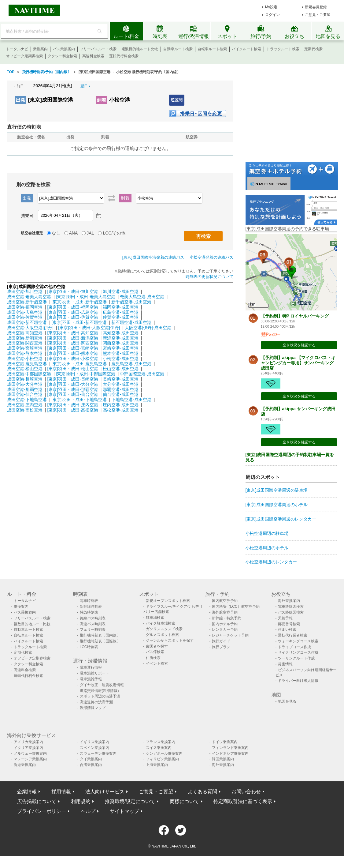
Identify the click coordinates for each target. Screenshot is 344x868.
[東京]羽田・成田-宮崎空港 (72, 348)
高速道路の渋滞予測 (96, 702)
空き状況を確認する (299, 345)
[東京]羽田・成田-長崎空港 (72, 379)
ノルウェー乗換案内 (30, 753)
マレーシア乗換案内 (30, 759)
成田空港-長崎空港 (25, 379)
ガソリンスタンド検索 (164, 629)
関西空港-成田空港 (121, 343)
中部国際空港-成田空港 (142, 374)
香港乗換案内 (25, 765)
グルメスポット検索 (162, 635)
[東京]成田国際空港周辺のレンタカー (281, 519)
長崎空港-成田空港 (121, 379)
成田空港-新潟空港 (25, 338)
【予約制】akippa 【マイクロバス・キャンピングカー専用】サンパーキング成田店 (298, 363)
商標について (184, 801)
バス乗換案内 (64, 49)
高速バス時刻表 (93, 624)
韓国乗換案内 (223, 759)
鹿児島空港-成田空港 (131, 364)
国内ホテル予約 (225, 624)
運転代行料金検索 (124, 56)
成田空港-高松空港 (25, 410)
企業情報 (27, 792)
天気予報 (285, 618)
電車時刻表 (89, 601)
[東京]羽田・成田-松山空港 (72, 369)
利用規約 (81, 801)
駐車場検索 (155, 618)
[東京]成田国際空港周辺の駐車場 (277, 490)
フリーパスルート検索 (98, 49)
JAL (90, 233)
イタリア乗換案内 (28, 748)
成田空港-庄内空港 (25, 405)
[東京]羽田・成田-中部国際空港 (85, 374)
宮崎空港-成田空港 (121, 348)
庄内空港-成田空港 (121, 405)
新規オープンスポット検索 (168, 601)
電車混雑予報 (91, 679)
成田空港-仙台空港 (25, 394)
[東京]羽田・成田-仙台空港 (72, 394)
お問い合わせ (246, 792)
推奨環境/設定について (130, 801)
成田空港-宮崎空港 (25, 348)
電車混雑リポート (94, 673)
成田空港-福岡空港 (25, 307)
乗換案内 (40, 49)
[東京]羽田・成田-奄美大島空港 (85, 297)
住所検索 (153, 658)
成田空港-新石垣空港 (27, 322)
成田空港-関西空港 (25, 343)
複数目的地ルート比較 (140, 49)
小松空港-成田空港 (121, 359)
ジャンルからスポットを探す (170, 641)
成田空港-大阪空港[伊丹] (30, 328)
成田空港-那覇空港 (25, 389)
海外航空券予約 (225, 612)
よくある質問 (202, 792)
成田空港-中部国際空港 (29, 374)
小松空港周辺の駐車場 (267, 533)
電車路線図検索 (291, 607)
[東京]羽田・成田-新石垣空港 (79, 322)
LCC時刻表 (89, 647)
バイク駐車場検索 (161, 623)
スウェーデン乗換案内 (98, 753)
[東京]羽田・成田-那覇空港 (72, 389)
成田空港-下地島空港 (27, 400)
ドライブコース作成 (294, 647)
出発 (20, 100)
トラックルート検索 (283, 49)
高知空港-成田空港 (121, 333)
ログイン (272, 15)
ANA (74, 233)
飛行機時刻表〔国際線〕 (100, 641)
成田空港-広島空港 (25, 312)
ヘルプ (88, 811)
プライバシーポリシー (42, 811)
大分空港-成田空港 (121, 384)
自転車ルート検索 (212, 49)
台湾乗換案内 (91, 765)
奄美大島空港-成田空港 (142, 297)
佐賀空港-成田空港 (121, 317)
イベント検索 (157, 663)
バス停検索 (155, 652)
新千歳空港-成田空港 (131, 302)
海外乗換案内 (289, 601)
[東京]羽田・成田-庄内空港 (72, 405)
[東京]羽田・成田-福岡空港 (72, 307)
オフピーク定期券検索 (24, 56)
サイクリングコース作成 (298, 652)
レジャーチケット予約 (230, 635)
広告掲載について (37, 801)
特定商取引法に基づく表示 (243, 801)
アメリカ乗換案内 (28, 742)
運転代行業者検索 (293, 635)
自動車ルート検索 (178, 49)
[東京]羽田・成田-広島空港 (72, 312)
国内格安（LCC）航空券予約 (236, 607)
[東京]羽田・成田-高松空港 (72, 410)
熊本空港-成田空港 (121, 353)
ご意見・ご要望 (318, 15)
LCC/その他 (114, 233)
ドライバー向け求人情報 (298, 681)
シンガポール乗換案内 (164, 753)
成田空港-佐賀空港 (25, 317)
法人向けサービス (105, 792)
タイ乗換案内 (91, 759)
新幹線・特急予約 (227, 618)
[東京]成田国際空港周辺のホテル (277, 505)
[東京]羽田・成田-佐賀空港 (72, 317)
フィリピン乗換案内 (162, 759)
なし (56, 233)
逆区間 (177, 100)
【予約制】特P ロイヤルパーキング (295, 316)
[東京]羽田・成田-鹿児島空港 (79, 364)
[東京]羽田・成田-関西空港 (72, 343)
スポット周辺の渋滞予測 (100, 696)
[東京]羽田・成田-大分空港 (72, 384)
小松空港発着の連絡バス (211, 257)
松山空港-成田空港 (121, 369)
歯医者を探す (157, 646)
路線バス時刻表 (93, 618)
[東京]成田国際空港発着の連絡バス (153, 257)
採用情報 (61, 792)
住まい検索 (287, 629)
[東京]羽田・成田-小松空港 (72, 359)
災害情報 (285, 664)
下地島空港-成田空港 (131, 400)
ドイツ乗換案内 (225, 742)
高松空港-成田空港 (121, 410)
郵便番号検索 (289, 624)
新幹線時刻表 (91, 607)
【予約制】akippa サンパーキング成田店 (298, 411)
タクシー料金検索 (62, 56)
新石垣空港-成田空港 (131, 322)
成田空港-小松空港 (25, 359)
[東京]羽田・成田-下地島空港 (79, 400)
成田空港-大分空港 (25, 384)
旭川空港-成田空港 (121, 291)
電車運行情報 (91, 667)
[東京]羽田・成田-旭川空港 (72, 291)
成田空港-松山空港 (25, 369)
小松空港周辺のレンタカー (271, 562)
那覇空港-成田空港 (121, 389)
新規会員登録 (316, 7)
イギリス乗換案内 (94, 742)
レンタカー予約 (225, 629)
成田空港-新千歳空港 (27, 302)
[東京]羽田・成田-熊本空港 (72, 353)
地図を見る (287, 701)
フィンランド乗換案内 (230, 748)
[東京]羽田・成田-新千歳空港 (79, 302)
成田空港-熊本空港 (25, 353)
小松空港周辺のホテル (267, 548)
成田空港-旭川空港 (25, 291)
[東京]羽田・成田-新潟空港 (72, 338)
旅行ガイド (221, 641)
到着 (102, 100)
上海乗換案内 (157, 765)
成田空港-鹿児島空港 (27, 364)
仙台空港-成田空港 (121, 394)
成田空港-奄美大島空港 (29, 297)
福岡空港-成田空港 (121, 307)
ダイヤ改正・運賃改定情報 (102, 685)
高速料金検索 (93, 56)
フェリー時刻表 (93, 629)
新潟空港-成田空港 (121, 338)
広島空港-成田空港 (121, 312)
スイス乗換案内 (159, 748)
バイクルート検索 (246, 49)
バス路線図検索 (291, 612)
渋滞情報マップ (93, 708)
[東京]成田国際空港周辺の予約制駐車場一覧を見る (290, 457)
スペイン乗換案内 (94, 748)
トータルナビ (17, 49)
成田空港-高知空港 (25, 333)
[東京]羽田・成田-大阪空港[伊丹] (89, 328)
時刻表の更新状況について (209, 277)
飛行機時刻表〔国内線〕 (100, 635)
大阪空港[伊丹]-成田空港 (148, 328)
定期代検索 (313, 49)
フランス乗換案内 (161, 742)
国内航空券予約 (225, 601)
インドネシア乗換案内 (230, 753)
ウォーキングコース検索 (298, 641)
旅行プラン (221, 647)
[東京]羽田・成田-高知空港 (72, 333)
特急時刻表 (89, 612)
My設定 (271, 7)
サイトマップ (124, 811)
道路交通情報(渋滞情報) (99, 691)
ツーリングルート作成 (296, 658)
